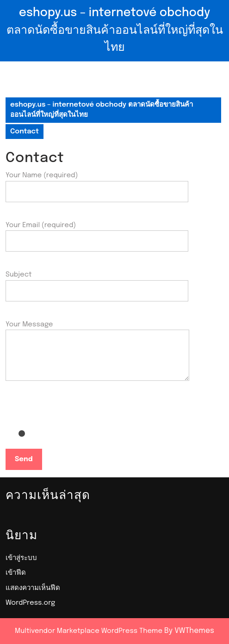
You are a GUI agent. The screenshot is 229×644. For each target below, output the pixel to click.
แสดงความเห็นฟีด (33, 588)
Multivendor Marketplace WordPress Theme (89, 631)
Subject (97, 283)
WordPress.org (30, 603)
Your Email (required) (97, 233)
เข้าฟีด (16, 573)
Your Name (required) (97, 184)
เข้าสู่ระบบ (21, 558)
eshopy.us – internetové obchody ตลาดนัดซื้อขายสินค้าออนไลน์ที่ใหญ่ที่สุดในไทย (115, 30)
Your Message (97, 357)
